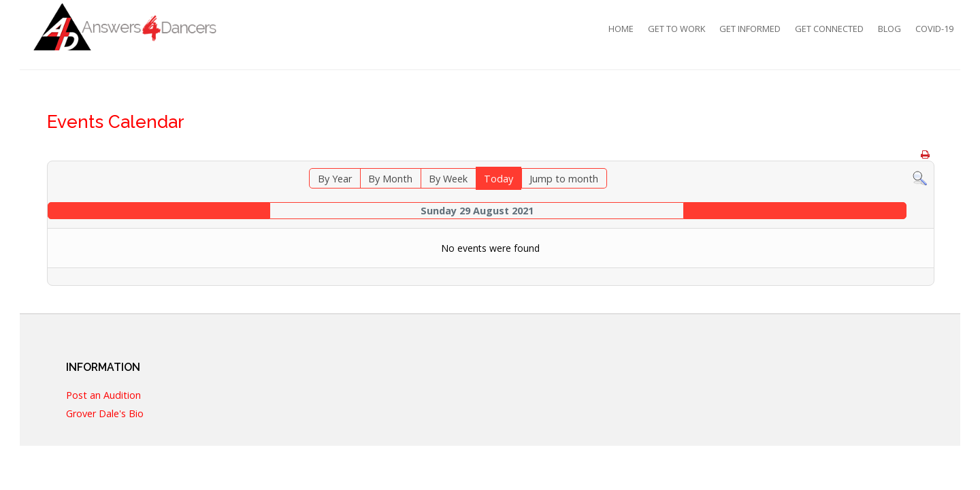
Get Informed (750, 29)
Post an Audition (103, 396)
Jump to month (564, 179)
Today (499, 179)
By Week (448, 179)
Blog (889, 29)
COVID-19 (934, 29)
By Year (335, 179)
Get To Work (676, 29)
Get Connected (829, 29)
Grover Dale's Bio (105, 414)
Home (621, 29)
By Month (390, 179)
